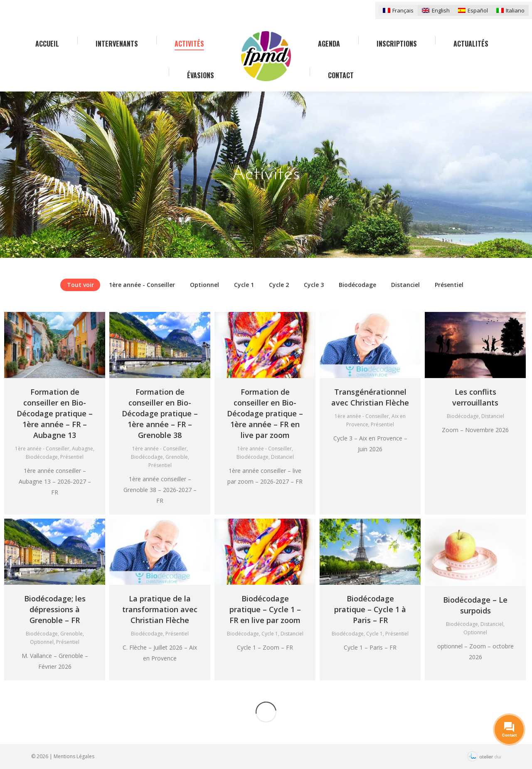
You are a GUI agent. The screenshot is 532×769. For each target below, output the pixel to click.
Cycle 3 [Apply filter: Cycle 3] (314, 285)
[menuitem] (398, 10)
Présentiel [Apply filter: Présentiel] (449, 285)
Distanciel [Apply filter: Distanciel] (405, 285)
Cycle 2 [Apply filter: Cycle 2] (279, 285)
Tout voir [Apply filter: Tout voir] (80, 285)
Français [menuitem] (403, 10)
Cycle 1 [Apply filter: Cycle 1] (244, 285)
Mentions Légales (74, 756)
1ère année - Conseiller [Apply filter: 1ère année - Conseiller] (142, 285)
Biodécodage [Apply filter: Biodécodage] (357, 285)
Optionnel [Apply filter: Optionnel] (204, 285)
